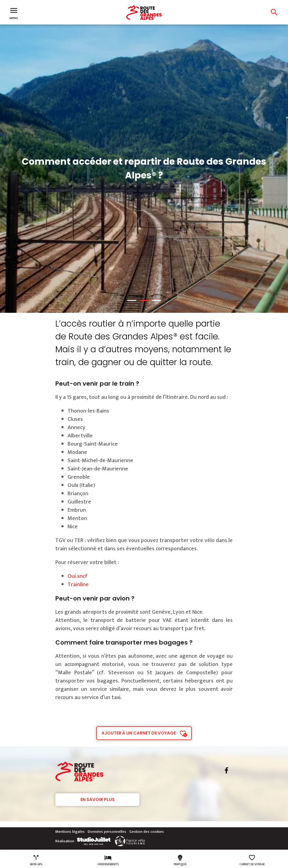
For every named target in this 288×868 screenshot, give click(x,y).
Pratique (180, 860)
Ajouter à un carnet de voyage (139, 733)
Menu (14, 13)
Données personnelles (107, 832)
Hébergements (108, 860)
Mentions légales (70, 832)
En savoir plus (98, 799)
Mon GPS (36, 860)
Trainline (78, 585)
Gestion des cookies (147, 832)
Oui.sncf (78, 576)
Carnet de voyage (252, 860)
